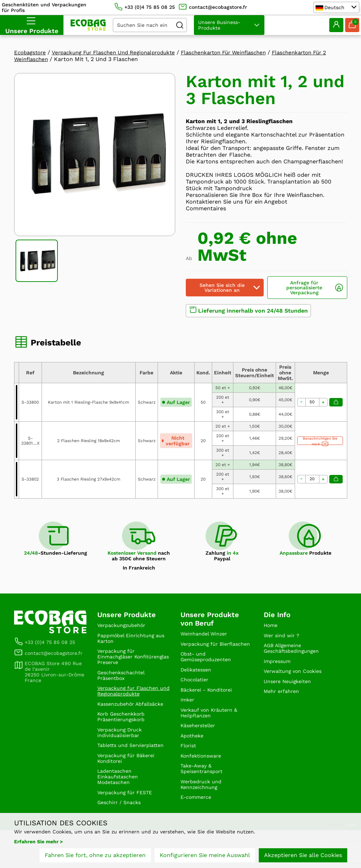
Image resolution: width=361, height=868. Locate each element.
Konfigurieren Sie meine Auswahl (205, 857)
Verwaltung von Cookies (297, 677)
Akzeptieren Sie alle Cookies (303, 857)
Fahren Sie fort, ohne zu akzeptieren (95, 857)
